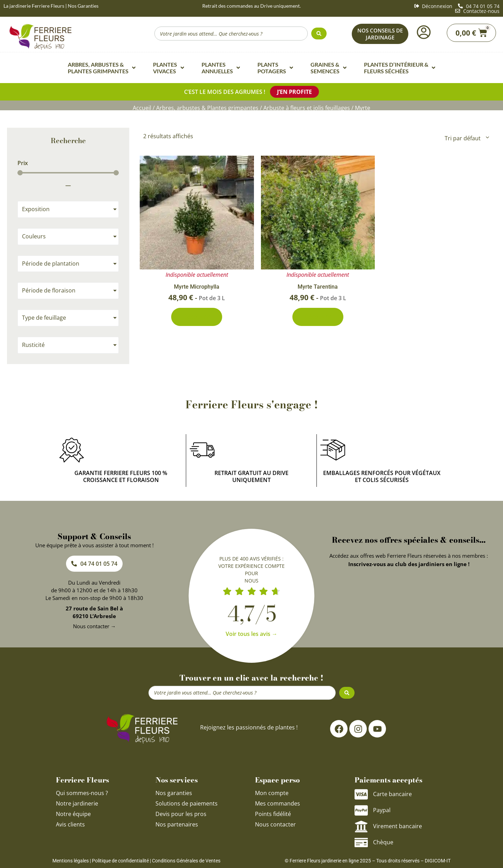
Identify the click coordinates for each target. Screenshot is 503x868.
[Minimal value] (68, 171)
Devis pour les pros (181, 813)
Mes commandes (278, 802)
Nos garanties (174, 792)
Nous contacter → (94, 625)
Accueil (142, 107)
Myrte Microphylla (197, 286)
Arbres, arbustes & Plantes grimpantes (207, 107)
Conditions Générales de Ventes (186, 859)
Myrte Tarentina (318, 286)
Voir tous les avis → (251, 632)
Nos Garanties (83, 6)
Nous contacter (275, 823)
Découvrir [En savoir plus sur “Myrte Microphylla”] (197, 316)
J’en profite (294, 91)
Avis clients (70, 823)
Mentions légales (71, 859)
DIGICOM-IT (438, 859)
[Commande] (466, 137)
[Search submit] (319, 34)
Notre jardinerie (77, 802)
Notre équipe (73, 813)
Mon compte (272, 792)
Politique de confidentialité (120, 859)
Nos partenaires (177, 823)
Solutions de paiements (187, 802)
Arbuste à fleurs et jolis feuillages (307, 107)
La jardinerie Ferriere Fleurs (34, 6)
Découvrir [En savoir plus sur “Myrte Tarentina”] (318, 316)
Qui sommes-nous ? (83, 792)
